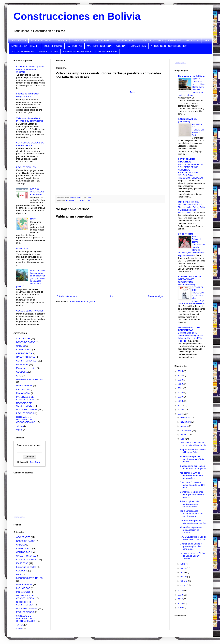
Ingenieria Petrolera (188, 202)
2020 (181, 393)
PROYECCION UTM (26, 167)
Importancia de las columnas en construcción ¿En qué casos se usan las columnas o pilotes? (31, 278)
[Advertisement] (30, 493)
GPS (206, 40)
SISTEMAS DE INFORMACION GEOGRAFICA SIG (90, 52)
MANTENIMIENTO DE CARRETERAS (189, 329)
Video (88, 200)
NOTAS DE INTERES (22, 52)
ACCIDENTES (18, 40)
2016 (181, 410)
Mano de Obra (138, 46)
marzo (184, 577)
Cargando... (19, 517)
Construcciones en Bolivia (77, 16)
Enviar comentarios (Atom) (82, 301)
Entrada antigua (156, 296)
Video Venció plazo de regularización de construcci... (191, 530)
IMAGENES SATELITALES (25, 46)
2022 (181, 384)
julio (183, 439)
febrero (184, 581)
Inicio (113, 296)
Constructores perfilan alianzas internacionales (193, 522)
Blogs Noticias (186, 234)
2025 (181, 371)
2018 (181, 401)
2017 (181, 405)
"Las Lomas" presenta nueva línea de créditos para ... (192, 485)
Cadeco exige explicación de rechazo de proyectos (193, 467)
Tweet (133, 92)
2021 (181, 388)
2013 (181, 595)
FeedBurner (36, 462)
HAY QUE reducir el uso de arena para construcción (193, 538)
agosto (184, 435)
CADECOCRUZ (80, 40)
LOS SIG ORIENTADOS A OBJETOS (37, 192)
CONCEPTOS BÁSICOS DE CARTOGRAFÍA (30, 144)
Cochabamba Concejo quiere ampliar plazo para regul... (191, 546)
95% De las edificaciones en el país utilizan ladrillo (193, 444)
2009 (181, 608)
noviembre (186, 422)
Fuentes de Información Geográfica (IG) (28, 95)
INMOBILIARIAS (53, 46)
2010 (181, 603)
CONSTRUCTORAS (152, 40)
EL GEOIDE (22, 249)
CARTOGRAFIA (102, 40)
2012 (181, 599)
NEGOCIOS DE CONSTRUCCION (169, 46)
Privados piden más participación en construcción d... (189, 504)
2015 (181, 414)
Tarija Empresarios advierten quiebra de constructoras (191, 514)
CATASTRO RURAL (126, 40)
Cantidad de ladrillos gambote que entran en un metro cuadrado (31, 69)
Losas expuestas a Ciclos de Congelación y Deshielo (192, 556)
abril (183, 572)
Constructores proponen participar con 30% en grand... (192, 494)
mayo (184, 568)
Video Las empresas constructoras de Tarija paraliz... (192, 459)
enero (184, 585)
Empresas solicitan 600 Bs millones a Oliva (193, 451)
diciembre (186, 417)
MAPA (33, 219)
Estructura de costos (26, 368)
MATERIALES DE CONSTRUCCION (106, 46)
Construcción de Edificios (192, 76)
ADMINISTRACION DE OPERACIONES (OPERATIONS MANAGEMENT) (189, 281)
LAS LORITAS (74, 46)
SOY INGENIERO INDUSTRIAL (187, 160)
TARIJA (20, 426)
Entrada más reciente (67, 296)
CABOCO (62, 40)
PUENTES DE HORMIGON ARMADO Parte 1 (198, 130)
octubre (185, 426)
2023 (181, 380)
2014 (181, 591)
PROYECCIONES (48, 52)
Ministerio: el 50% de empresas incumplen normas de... (191, 475)
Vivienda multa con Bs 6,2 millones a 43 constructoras (30, 120)
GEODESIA (193, 40)
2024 (181, 375)
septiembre (186, 430)
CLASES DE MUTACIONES (30, 311)
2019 (181, 397)
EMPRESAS (175, 40)
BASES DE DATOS (41, 40)
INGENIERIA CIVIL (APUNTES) (187, 120)
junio (183, 564)
